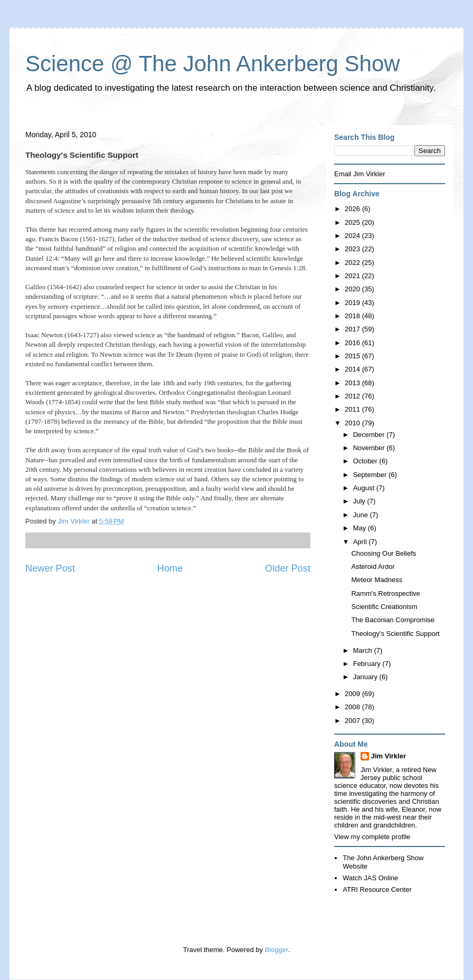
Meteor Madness (377, 580)
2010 (353, 423)
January (366, 677)
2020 (353, 289)
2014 (353, 369)
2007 (353, 721)
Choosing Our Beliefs (384, 553)
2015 (353, 356)
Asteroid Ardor (373, 567)
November (370, 448)
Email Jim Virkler (360, 174)
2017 (353, 329)
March (364, 650)
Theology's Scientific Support (395, 634)
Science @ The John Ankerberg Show (213, 64)
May (361, 528)
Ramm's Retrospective (385, 593)
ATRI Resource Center (377, 889)
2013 (353, 383)
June (362, 515)
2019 (353, 303)
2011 (353, 409)
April (361, 542)
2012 (353, 396)
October (366, 461)
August (365, 488)
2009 (353, 694)
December (370, 435)
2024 (353, 236)
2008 (353, 707)
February (368, 664)
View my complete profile (372, 837)
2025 (353, 222)
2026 (353, 209)
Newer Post (50, 568)
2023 (353, 249)
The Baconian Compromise (393, 620)
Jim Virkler (389, 756)
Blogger (277, 950)
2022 (353, 263)
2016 (353, 343)
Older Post (288, 568)
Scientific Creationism (384, 607)
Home (170, 568)
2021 (353, 276)
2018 (353, 316)
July (360, 501)
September (371, 475)
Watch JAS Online (370, 878)
